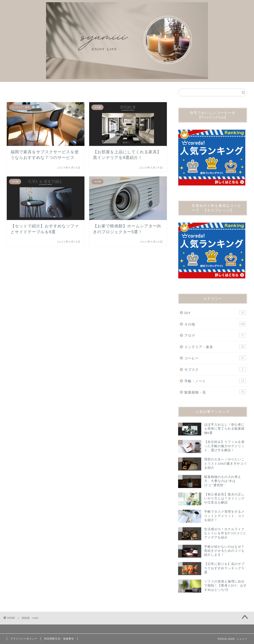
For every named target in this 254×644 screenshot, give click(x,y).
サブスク (215, 369)
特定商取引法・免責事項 (59, 639)
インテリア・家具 (215, 347)
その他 (215, 324)
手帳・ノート (215, 381)
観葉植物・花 (215, 392)
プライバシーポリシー (24, 639)
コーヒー (215, 358)
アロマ (215, 335)
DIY (215, 312)
